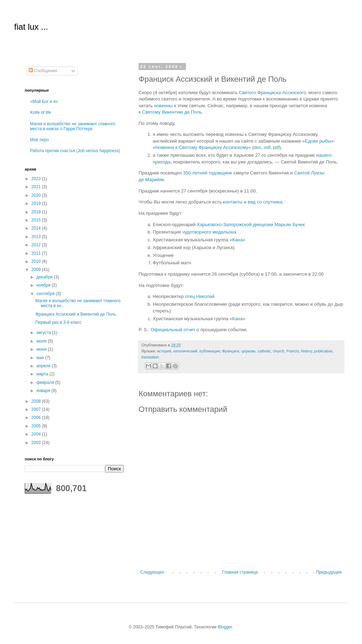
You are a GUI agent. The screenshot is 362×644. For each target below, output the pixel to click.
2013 (37, 237)
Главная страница (240, 572)
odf (267, 147)
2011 (37, 253)
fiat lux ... (31, 27)
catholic (264, 351)
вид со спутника (265, 202)
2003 (37, 443)
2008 (37, 401)
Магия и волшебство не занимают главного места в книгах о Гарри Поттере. (73, 126)
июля (42, 341)
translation (150, 357)
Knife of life (40, 113)
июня (42, 349)
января (44, 391)
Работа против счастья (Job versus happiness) (75, 151)
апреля (44, 366)
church (279, 351)
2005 (37, 426)
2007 (37, 409)
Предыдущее (329, 572)
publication (323, 351)
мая (41, 358)
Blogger (225, 627)
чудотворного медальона (209, 232)
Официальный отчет (173, 330)
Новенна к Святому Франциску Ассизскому (202, 147)
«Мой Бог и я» (44, 102)
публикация (210, 351)
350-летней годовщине (208, 173)
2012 (37, 245)
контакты (233, 202)
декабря (45, 277)
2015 (37, 220)
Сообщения (43, 71)
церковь (249, 351)
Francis (293, 351)
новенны (164, 106)
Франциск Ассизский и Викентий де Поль (76, 314)
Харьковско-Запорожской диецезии (235, 225)
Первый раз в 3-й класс (59, 322)
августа (44, 333)
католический (185, 351)
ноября (44, 285)
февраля (46, 383)
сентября (46, 294)
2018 (37, 212)
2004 (37, 434)
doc (258, 147)
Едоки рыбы (318, 141)
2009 (37, 270)
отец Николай (200, 296)
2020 (37, 195)
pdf (276, 147)
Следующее (152, 572)
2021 (37, 187)
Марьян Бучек (290, 225)
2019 (37, 203)
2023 (37, 179)
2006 (37, 418)
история (164, 351)
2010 (37, 261)
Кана (238, 240)
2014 (37, 228)
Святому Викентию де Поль (172, 112)
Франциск (231, 351)
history (307, 351)
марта (43, 374)
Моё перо (39, 140)
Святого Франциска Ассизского (272, 93)
